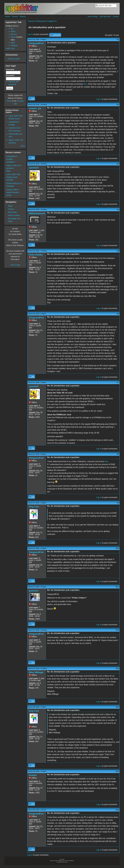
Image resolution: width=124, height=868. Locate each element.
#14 (117, 707)
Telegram (14, 45)
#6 (118, 314)
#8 (118, 454)
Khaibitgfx (10, 186)
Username (11, 69)
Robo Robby (36, 255)
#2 (118, 105)
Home (8, 17)
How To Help (93, 17)
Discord (14, 34)
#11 (117, 587)
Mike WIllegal (36, 672)
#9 (118, 503)
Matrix (13, 31)
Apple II (52, 21)
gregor (9, 195)
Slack (13, 43)
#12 (117, 630)
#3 (118, 164)
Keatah (33, 775)
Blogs (10, 206)
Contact (116, 17)
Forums (15, 17)
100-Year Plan (105, 17)
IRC (12, 29)
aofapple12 (11, 162)
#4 (118, 210)
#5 (118, 251)
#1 (118, 40)
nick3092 (10, 180)
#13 (117, 669)
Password (11, 76)
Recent (23, 17)
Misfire (13, 37)
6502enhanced (37, 213)
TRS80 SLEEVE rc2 (14, 183)
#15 (117, 771)
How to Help (15, 265)
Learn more (10, 48)
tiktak (8, 171)
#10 (117, 548)
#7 (118, 383)
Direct (9, 101)
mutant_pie (35, 108)
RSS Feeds (12, 212)
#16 (117, 810)
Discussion (41, 21)
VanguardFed (36, 43)
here (85, 84)
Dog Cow (34, 507)
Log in (30, 34)
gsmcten (34, 591)
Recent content (14, 59)
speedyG (34, 168)
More (23, 146)
